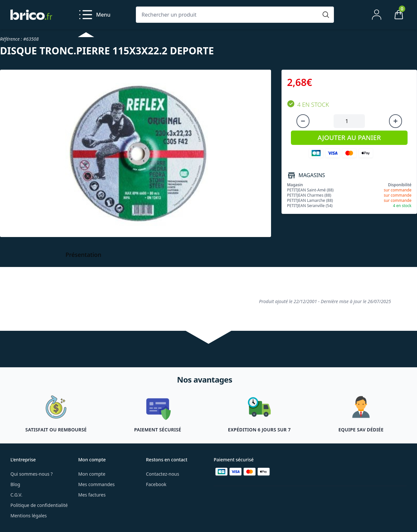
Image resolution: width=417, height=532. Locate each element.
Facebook (156, 484)
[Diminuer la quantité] (303, 121)
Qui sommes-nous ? (32, 474)
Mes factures (92, 495)
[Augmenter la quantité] (395, 121)
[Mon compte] (377, 15)
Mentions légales (29, 516)
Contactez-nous (163, 474)
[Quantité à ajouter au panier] (349, 121)
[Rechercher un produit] (228, 15)
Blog (15, 484)
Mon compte (92, 474)
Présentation (83, 255)
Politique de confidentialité (39, 505)
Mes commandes (96, 484)
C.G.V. (16, 495)
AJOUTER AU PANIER (349, 138)
